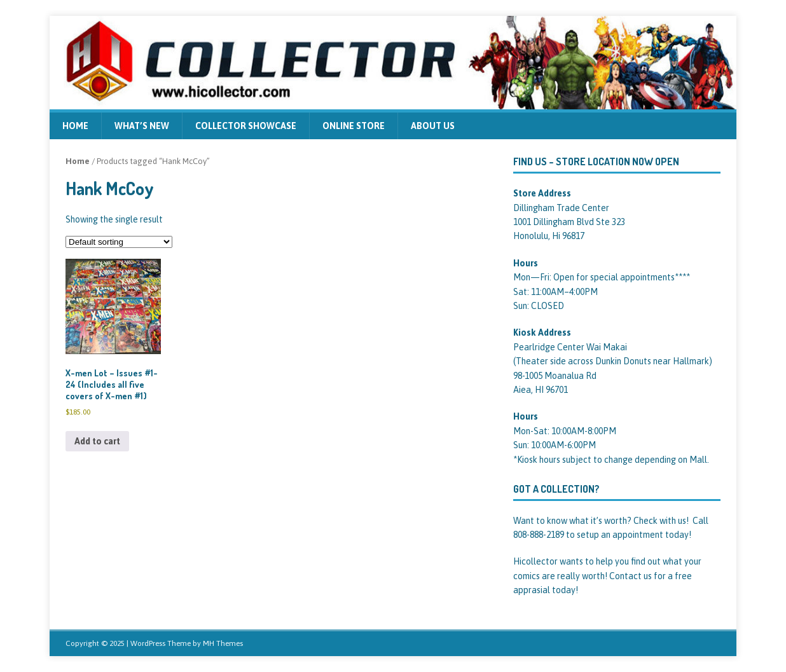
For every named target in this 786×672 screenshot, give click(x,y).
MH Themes (223, 643)
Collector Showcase (246, 126)
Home (75, 126)
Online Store (354, 126)
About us (433, 126)
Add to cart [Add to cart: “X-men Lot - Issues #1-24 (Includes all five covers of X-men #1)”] (97, 441)
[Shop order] (119, 242)
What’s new (142, 126)
